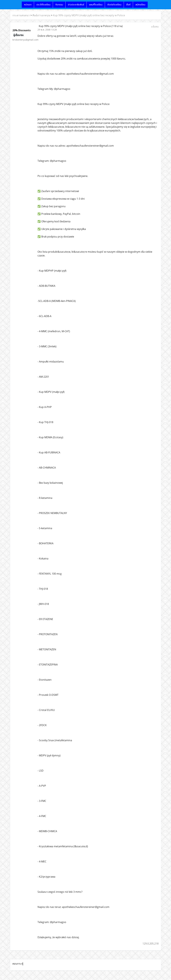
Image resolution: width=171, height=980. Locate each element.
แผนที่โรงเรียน (96, 5)
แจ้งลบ (155, 27)
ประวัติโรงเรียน (43, 5)
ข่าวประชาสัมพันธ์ (76, 5)
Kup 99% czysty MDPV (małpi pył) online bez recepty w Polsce (89, 15)
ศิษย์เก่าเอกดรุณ (41, 15)
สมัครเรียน (140, 5)
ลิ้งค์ (128, 5)
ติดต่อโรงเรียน (114, 5)
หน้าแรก (28, 5)
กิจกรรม (59, 5)
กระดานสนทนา (21, 15)
